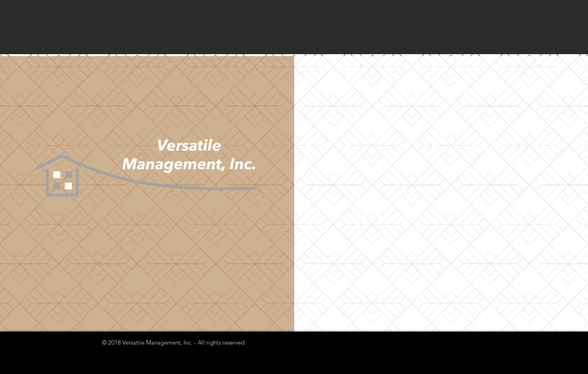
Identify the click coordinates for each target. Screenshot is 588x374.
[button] (147, 193)
